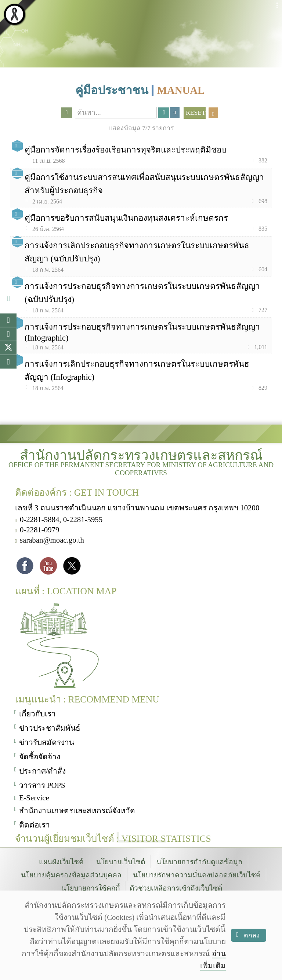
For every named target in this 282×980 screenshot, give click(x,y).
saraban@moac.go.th (52, 539)
